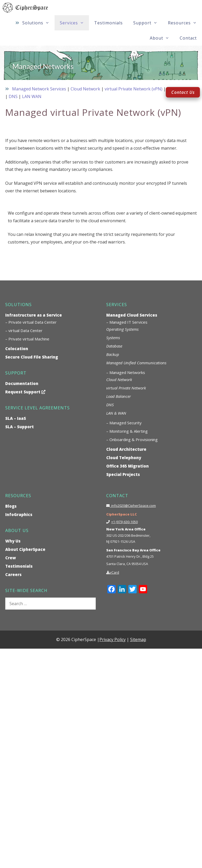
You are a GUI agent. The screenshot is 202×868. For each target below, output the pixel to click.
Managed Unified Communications (136, 363)
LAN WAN (32, 96)
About (162, 38)
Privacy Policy (113, 639)
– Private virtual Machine (27, 339)
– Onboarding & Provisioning (132, 440)
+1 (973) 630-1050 (124, 522)
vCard (114, 572)
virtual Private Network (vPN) (134, 89)
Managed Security (126, 423)
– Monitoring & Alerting (127, 431)
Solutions (38, 23)
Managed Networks (127, 372)
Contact (188, 38)
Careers (13, 574)
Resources (185, 23)
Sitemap (138, 639)
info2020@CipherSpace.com (133, 506)
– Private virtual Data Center (31, 322)
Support (148, 23)
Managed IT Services (128, 322)
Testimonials (108, 23)
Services (75, 23)
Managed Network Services (39, 89)
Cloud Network (85, 89)
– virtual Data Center (24, 330)
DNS (13, 96)
